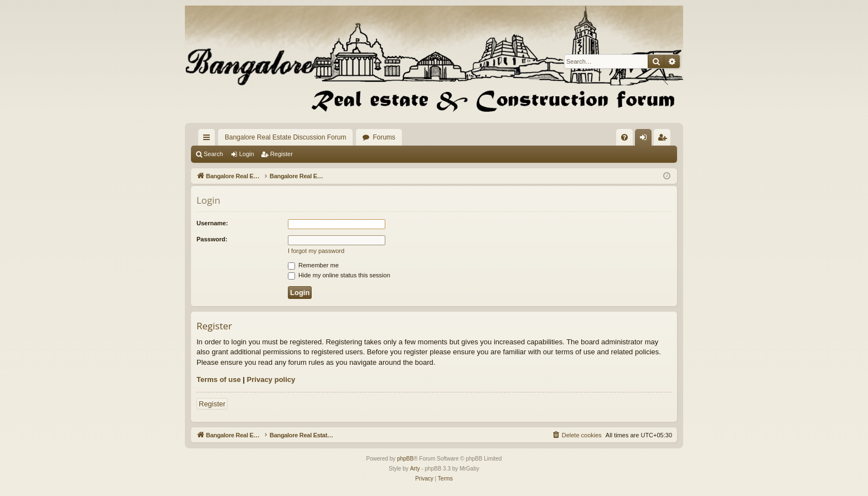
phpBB (405, 459)
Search (213, 154)
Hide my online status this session (339, 275)
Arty (415, 469)
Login (247, 154)
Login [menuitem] (646, 139)
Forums (384, 137)
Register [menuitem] (665, 139)
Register (281, 154)
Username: (212, 223)
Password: (212, 239)
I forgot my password (316, 251)
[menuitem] (624, 137)
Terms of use (219, 379)
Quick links (209, 139)
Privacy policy (271, 379)
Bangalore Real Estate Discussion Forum (285, 137)
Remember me (313, 265)
